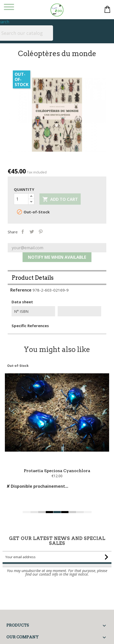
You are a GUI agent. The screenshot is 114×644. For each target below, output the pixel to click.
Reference (21, 301)
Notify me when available (57, 268)
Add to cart (60, 200)
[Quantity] (21, 199)
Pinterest (52, 231)
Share (34, 231)
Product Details (33, 289)
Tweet (43, 231)
